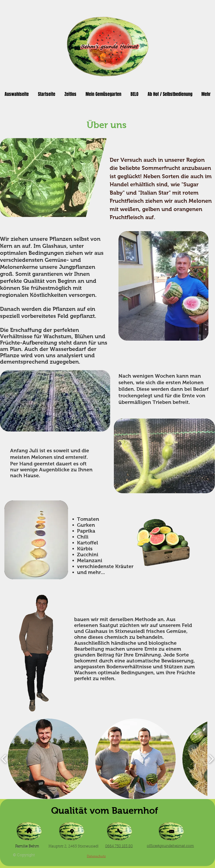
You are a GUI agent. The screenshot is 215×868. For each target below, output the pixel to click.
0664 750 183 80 (119, 846)
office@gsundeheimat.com (170, 846)
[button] (48, 759)
